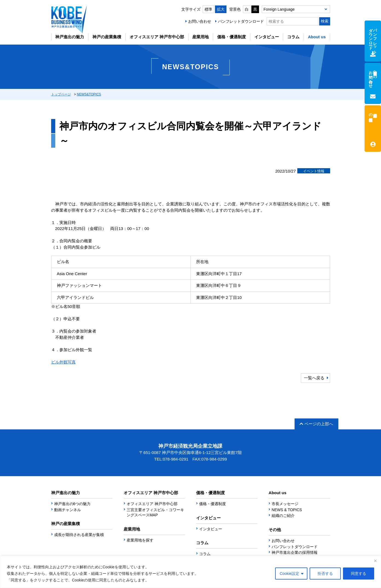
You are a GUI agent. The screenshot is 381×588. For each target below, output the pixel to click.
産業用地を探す (140, 540)
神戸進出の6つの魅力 (72, 504)
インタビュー (267, 37)
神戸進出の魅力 (70, 37)
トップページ (61, 94)
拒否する (325, 574)
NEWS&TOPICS (89, 94)
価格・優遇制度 (232, 37)
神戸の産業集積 (107, 37)
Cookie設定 (289, 574)
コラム (293, 37)
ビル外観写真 (63, 362)
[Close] (375, 561)
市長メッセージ (285, 504)
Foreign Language (279, 9)
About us (317, 37)
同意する (359, 574)
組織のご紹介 (283, 516)
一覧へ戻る (314, 378)
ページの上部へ (316, 424)
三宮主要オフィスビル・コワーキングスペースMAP (155, 513)
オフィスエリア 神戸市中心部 (157, 37)
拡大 (221, 9)
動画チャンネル (68, 510)
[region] (190, 572)
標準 (208, 9)
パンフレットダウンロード (241, 21)
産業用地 (200, 37)
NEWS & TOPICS (287, 510)
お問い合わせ (200, 21)
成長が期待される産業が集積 (79, 535)
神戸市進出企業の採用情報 (295, 552)
